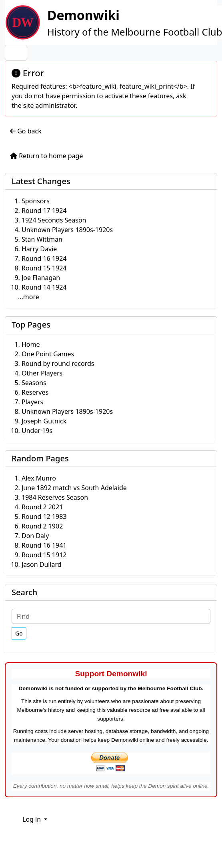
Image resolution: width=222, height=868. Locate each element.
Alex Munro (39, 478)
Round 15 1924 (44, 268)
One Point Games (48, 354)
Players (32, 402)
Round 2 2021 (42, 507)
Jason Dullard (42, 564)
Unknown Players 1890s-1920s (67, 230)
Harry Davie (39, 249)
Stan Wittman (42, 239)
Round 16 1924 (44, 258)
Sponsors (36, 201)
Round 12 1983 (44, 516)
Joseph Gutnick (44, 421)
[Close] (207, 72)
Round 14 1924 (44, 287)
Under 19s (37, 431)
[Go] (19, 633)
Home (31, 344)
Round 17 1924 (44, 211)
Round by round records (58, 363)
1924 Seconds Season (54, 220)
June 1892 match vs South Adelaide (74, 488)
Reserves (35, 392)
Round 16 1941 (44, 545)
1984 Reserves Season (55, 497)
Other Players (42, 373)
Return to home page (46, 156)
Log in (32, 819)
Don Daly (35, 536)
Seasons (34, 383)
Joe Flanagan (41, 278)
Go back (26, 131)
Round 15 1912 (44, 555)
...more (29, 297)
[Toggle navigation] (16, 53)
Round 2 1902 (42, 526)
